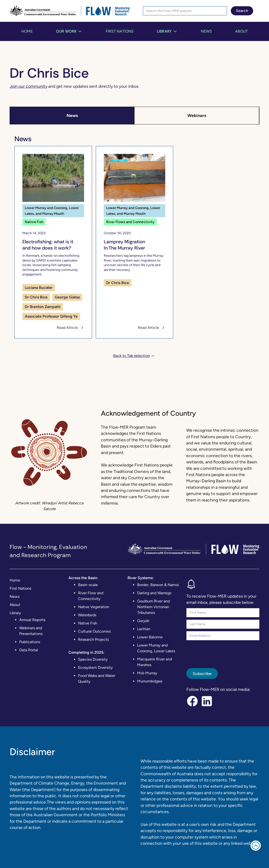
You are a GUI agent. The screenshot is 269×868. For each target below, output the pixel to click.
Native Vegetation (94, 607)
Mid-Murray (147, 673)
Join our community (28, 86)
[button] (69, 31)
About (241, 31)
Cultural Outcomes (94, 631)
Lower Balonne (150, 637)
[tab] (72, 116)
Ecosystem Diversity (95, 667)
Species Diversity (93, 659)
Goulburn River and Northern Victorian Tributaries (153, 607)
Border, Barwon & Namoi (158, 585)
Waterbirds (87, 615)
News (206, 31)
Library (15, 613)
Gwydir (143, 621)
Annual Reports (32, 620)
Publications (30, 642)
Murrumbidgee (150, 681)
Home (27, 31)
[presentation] (223, 652)
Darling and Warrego (154, 593)
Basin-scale (88, 585)
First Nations (120, 31)
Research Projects (93, 639)
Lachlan (144, 629)
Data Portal (29, 650)
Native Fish (88, 623)
